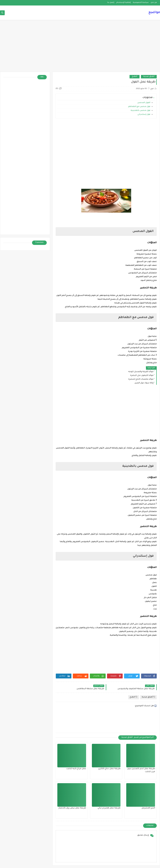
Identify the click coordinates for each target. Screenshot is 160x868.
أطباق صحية (149, 77)
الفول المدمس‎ (144, 103)
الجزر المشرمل (148, 808)
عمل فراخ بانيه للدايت (76, 769)
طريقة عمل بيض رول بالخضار (72, 808)
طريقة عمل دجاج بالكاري (109, 769)
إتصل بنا (111, 3)
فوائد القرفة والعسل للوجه (141, 372)
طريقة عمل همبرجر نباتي (109, 808)
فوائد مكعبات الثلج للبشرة (141, 379)
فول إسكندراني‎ (144, 115)
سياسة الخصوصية (141, 3)
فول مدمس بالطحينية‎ (140, 111)
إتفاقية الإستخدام (124, 3)
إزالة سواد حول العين (144, 383)
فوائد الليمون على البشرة (142, 376)
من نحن (154, 3)
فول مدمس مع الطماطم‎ (139, 107)
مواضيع (154, 13)
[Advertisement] (80, 47)
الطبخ (135, 77)
